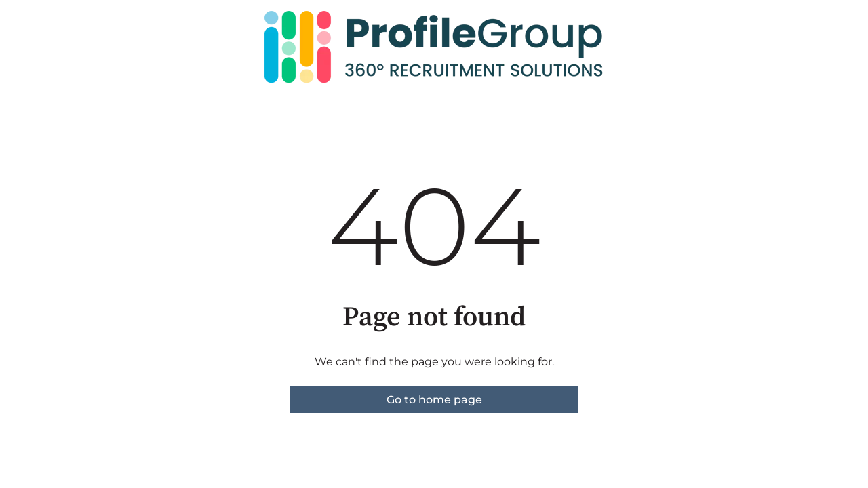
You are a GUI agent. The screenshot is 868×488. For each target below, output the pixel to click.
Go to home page (434, 400)
